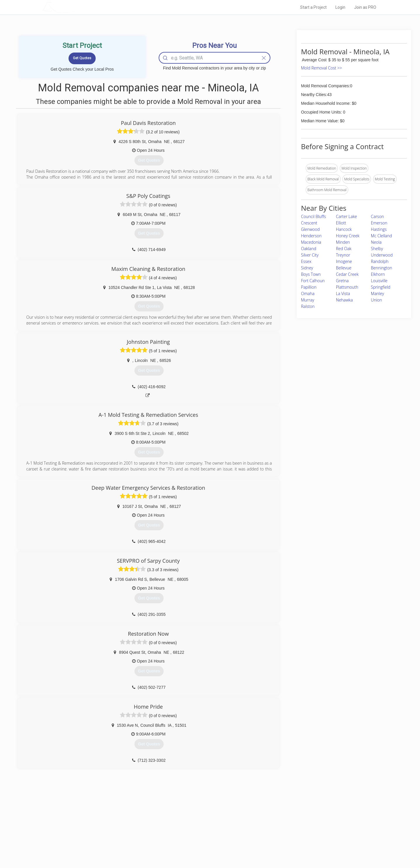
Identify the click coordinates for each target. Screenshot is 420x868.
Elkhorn (378, 274)
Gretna (342, 281)
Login (340, 7)
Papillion (309, 287)
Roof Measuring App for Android (205, 845)
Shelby (377, 249)
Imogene (344, 261)
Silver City (310, 255)
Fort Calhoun (313, 281)
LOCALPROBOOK (76, 7)
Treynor (343, 255)
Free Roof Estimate (114, 839)
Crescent (309, 223)
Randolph (380, 261)
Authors (284, 832)
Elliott (341, 223)
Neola (376, 242)
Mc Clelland (381, 236)
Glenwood (310, 229)
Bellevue (344, 268)
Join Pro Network (194, 819)
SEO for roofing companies (299, 845)
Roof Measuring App (196, 832)
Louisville (379, 281)
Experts (186, 825)
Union (377, 300)
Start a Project (313, 7)
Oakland (309, 249)
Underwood (382, 255)
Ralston (308, 306)
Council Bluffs (313, 216)
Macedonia (311, 242)
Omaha (308, 293)
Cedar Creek (347, 274)
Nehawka (344, 300)
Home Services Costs (116, 819)
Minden (343, 242)
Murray (308, 300)
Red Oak (344, 249)
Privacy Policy (288, 825)
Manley (378, 293)
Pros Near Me (110, 825)
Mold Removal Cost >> (321, 68)
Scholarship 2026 (291, 819)
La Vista (343, 293)
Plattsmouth (347, 287)
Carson (378, 216)
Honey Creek (348, 236)
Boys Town (311, 274)
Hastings (379, 229)
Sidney (307, 268)
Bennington (382, 268)
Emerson (379, 223)
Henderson (311, 236)
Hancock (344, 229)
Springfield (381, 287)
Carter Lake (346, 216)
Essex (306, 261)
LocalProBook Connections (299, 839)
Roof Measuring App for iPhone (205, 839)
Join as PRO (365, 7)
